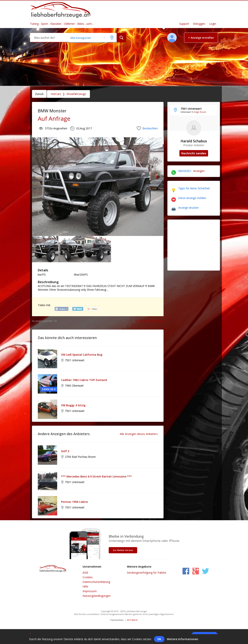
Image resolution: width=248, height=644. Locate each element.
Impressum (90, 591)
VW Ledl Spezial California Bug (82, 355)
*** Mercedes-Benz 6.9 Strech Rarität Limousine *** (96, 476)
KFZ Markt (132, 620)
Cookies (88, 577)
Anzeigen (199, 171)
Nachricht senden (194, 153)
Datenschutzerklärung (96, 582)
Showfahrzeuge (76, 94)
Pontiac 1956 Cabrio (74, 502)
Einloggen (199, 24)
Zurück (39, 94)
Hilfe (85, 586)
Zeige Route (200, 112)
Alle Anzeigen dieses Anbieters (139, 434)
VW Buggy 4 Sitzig (73, 405)
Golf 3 (65, 451)
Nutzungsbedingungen (97, 596)
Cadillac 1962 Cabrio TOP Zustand (84, 380)
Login (213, 24)
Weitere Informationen (183, 639)
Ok (159, 639)
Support (184, 24)
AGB (85, 573)
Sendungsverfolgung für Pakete (147, 573)
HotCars (56, 94)
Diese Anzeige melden (150, 321)
